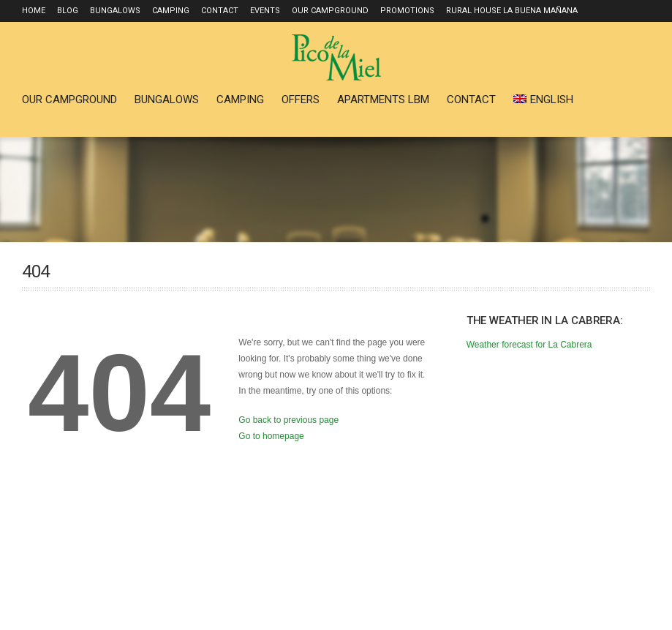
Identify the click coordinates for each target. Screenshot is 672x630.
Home (34, 11)
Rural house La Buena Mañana (512, 11)
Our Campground (330, 11)
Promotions (407, 11)
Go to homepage (271, 436)
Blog (68, 11)
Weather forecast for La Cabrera (529, 345)
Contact (220, 11)
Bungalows (115, 11)
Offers (301, 100)
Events (265, 11)
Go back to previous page (288, 420)
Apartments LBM (383, 100)
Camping (171, 11)
